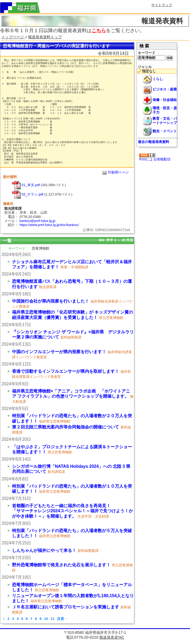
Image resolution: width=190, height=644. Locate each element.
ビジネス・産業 (165, 89)
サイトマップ (162, 5)
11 (52, 619)
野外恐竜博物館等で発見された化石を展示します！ (61, 565)
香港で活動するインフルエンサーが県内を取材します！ (66, 371)
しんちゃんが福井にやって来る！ (44, 550)
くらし (158, 79)
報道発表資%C (112, 637)
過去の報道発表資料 (153, 142)
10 (46, 619)
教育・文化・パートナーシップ (165, 120)
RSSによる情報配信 (155, 157)
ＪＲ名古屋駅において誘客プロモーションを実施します (66, 607)
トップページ (13, 37)
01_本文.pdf (26, 185)
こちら (99, 31)
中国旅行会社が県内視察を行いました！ (51, 301)
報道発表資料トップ (45, 37)
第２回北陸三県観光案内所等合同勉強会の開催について (66, 427)
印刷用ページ (118, 172)
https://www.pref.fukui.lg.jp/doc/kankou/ (49, 225)
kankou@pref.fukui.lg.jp (37, 221)
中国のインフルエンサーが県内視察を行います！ (59, 352)
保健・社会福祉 (165, 100)
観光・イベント (165, 131)
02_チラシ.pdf (28, 194)
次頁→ (62, 619)
